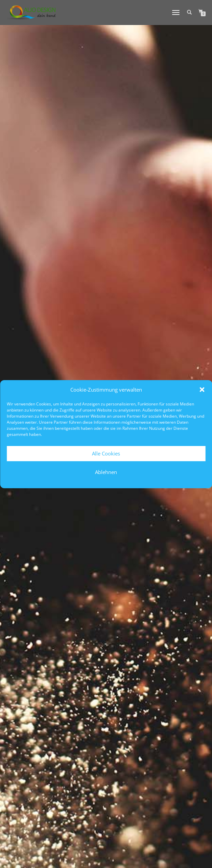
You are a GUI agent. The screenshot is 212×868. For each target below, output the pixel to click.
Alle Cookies (106, 453)
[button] (202, 390)
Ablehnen (106, 472)
